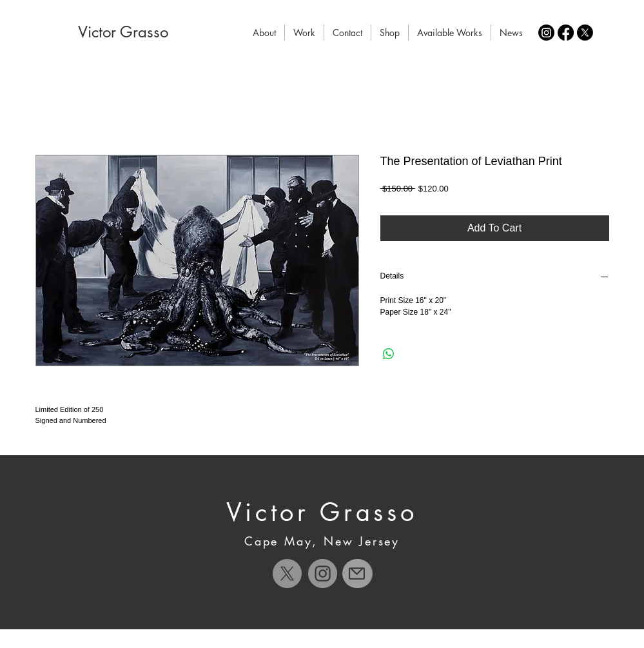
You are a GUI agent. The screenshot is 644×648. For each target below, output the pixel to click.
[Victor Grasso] (123, 32)
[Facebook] (566, 33)
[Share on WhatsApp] (389, 354)
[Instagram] (546, 33)
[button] (304, 33)
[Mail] (357, 574)
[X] (585, 33)
